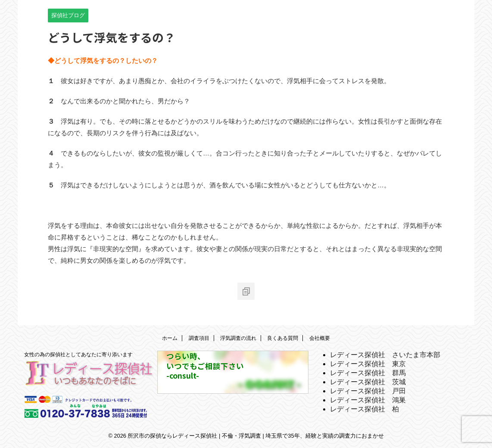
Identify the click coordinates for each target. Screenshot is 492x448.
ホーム (170, 338)
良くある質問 (283, 338)
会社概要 (320, 338)
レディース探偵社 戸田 (368, 391)
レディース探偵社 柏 (364, 409)
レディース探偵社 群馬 (368, 373)
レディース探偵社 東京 (368, 364)
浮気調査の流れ (238, 338)
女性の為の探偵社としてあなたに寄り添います (78, 355)
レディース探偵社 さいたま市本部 (385, 355)
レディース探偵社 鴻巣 (368, 400)
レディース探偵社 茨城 (368, 382)
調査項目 (199, 338)
